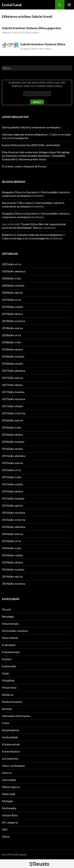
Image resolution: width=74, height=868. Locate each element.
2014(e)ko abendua (14, 527)
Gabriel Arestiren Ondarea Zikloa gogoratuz (32, 28)
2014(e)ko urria (11, 541)
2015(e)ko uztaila (12, 484)
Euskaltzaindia (11, 652)
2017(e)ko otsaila (12, 406)
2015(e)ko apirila (12, 505)
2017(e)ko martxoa (14, 399)
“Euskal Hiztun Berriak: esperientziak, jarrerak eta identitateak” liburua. (34, 226)
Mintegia (7, 801)
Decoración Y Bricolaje (16, 203)
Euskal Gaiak (12, 5)
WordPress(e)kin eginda (14, 854)
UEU (5, 829)
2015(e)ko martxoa (14, 513)
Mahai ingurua (11, 787)
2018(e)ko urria (11, 335)
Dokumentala (10, 624)
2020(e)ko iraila (12, 278)
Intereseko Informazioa (16, 716)
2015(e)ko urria (11, 470)
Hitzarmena (9, 687)
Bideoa (6, 32)
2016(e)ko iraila (12, 427)
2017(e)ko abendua (14, 371)
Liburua (7, 773)
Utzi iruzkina (32, 32)
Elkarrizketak (10, 638)
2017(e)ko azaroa (12, 378)
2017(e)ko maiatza (13, 392)
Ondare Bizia (10, 815)
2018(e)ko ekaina (12, 349)
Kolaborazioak (11, 744)
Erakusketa (9, 645)
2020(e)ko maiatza (13, 285)
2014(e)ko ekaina (12, 562)
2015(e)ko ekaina (12, 491)
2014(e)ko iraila (12, 548)
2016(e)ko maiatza (13, 442)
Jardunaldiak (10, 737)
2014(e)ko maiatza (13, 569)
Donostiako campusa (15, 631)
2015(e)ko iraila (12, 477)
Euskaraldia (9, 666)
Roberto (7, 235)
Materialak (9, 794)
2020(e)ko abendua (14, 271)
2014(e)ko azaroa (12, 534)
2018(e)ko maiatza (13, 356)
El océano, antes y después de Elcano (24, 166)
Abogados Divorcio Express (19, 192)
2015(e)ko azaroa (12, 463)
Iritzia (6, 723)
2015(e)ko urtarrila (14, 520)
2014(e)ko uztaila (12, 555)
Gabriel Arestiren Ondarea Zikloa (43, 44)
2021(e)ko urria (11, 264)
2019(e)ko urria (11, 300)
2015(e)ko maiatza (13, 498)
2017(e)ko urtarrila (14, 413)
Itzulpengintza (11, 730)
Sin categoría (10, 822)
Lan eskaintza (10, 758)
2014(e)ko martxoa (14, 584)
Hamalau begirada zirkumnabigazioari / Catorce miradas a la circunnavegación (33, 237)
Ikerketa (7, 709)
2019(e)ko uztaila (12, 307)
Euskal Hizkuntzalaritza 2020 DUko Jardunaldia (31, 145)
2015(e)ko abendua (14, 456)
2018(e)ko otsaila (12, 364)
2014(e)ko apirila (12, 576)
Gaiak (5, 673)
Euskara (7, 659)
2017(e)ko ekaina (12, 385)
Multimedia (9, 808)
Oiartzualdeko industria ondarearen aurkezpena (31, 127)
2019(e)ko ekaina (12, 314)
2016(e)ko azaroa (12, 420)
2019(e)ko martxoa (14, 321)
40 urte (6, 609)
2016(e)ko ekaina (12, 434)
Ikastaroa (8, 695)
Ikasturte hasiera (12, 702)
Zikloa (6, 837)
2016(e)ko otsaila (12, 449)
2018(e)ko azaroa (12, 328)
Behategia (8, 616)
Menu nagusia (69, 5)
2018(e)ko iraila (12, 342)
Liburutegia (9, 780)
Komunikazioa (11, 751)
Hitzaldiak (8, 680)
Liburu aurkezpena (13, 766)
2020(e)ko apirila (12, 293)
